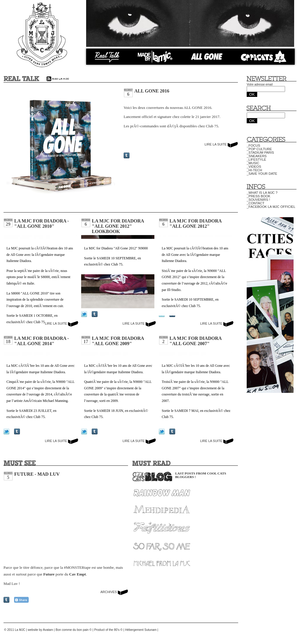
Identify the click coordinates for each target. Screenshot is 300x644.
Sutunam (151, 630)
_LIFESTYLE (256, 160)
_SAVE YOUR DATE (262, 174)
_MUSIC (253, 163)
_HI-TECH (254, 170)
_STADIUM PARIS (260, 153)
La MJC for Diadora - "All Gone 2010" (42, 223)
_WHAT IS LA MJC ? (262, 193)
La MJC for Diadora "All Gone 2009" (118, 341)
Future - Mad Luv (37, 474)
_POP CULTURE (259, 149)
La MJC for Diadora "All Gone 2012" (196, 223)
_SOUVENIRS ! (258, 200)
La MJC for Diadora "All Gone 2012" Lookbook (118, 226)
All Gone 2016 (152, 91)
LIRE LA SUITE (221, 144)
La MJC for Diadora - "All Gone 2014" (42, 341)
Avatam (48, 630)
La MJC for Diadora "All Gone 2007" (196, 341)
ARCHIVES (114, 592)
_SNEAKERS (257, 156)
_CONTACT (255, 203)
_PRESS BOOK (259, 196)
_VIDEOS (254, 167)
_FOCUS (253, 145)
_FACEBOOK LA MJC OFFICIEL (271, 207)
